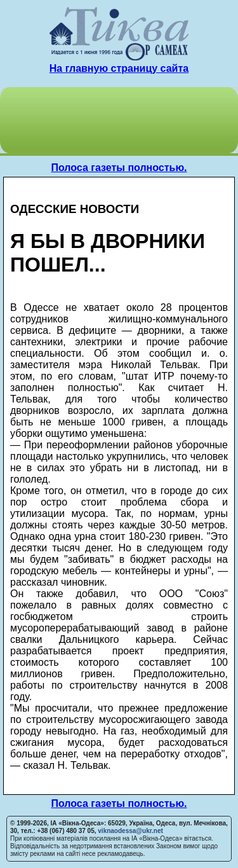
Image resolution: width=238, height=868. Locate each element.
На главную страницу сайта (119, 68)
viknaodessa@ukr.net (130, 831)
